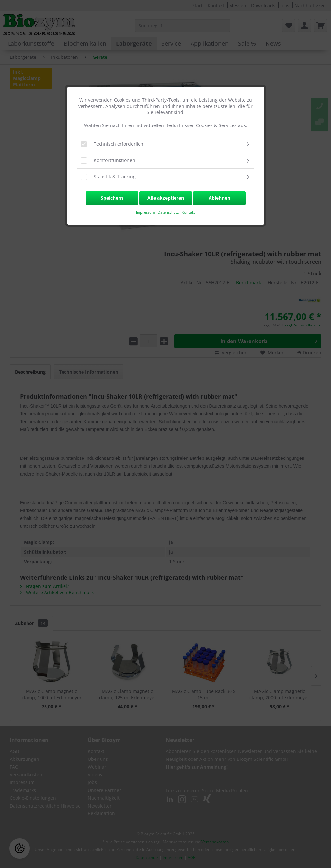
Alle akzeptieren (166, 198)
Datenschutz (169, 212)
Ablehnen (219, 198)
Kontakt (188, 212)
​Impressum (145, 212)
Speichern (112, 198)
